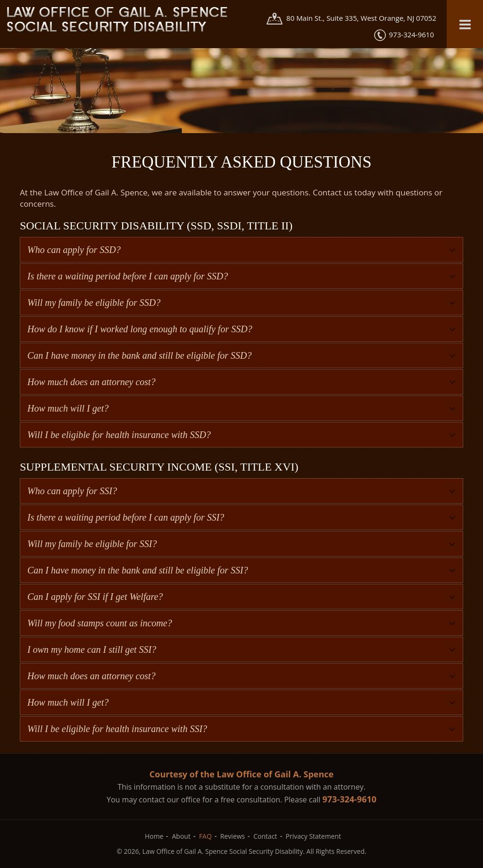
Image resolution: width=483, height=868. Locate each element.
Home (154, 836)
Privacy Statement (314, 836)
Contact (265, 836)
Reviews (233, 836)
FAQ (205, 836)
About (181, 836)
